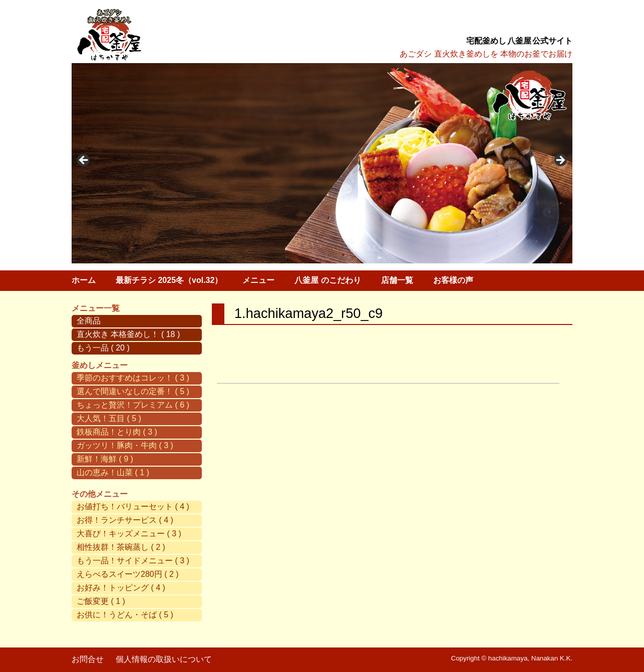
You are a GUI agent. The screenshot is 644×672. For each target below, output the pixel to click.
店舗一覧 (397, 280)
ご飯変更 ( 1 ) (101, 601)
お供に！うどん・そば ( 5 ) (125, 615)
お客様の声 (453, 280)
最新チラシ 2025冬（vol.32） (169, 280)
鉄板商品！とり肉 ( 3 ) (117, 432)
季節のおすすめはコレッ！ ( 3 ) (133, 378)
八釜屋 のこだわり (328, 280)
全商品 (89, 321)
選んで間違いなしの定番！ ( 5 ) (133, 391)
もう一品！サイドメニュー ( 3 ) (133, 561)
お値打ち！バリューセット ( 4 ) (133, 507)
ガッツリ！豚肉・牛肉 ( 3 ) (125, 445)
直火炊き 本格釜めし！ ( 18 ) (128, 334)
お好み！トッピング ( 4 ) (121, 588)
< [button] (84, 161)
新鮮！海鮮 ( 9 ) (105, 459)
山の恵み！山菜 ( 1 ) (113, 472)
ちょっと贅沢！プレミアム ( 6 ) (133, 405)
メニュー (258, 280)
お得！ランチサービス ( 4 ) (125, 520)
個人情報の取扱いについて (164, 659)
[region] (322, 163)
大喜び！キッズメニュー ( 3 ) (129, 534)
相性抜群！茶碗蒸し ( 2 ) (121, 547)
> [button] (560, 161)
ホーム (84, 280)
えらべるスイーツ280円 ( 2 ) (128, 574)
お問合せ (88, 659)
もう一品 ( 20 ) (103, 348)
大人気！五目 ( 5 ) (109, 418)
